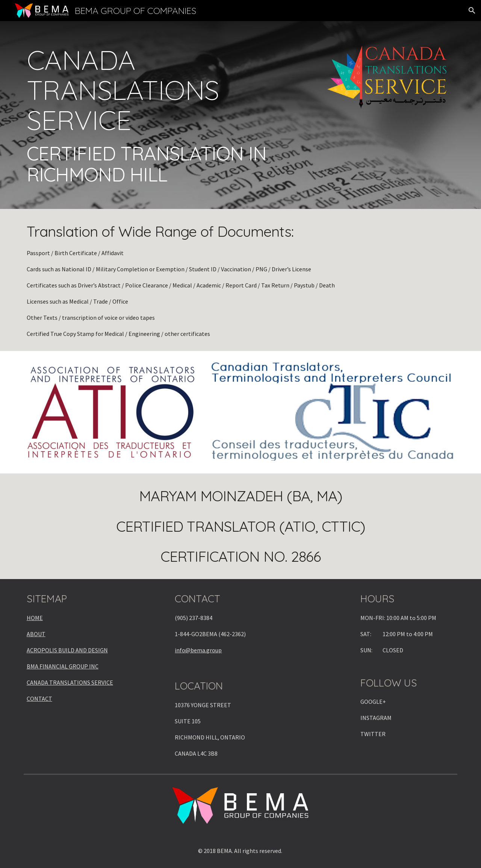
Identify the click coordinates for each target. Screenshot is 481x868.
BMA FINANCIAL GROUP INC (63, 666)
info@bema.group (198, 650)
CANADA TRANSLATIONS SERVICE (70, 682)
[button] (472, 11)
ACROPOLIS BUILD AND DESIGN (67, 650)
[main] (166, 115)
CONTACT (39, 699)
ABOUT (36, 634)
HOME (35, 618)
